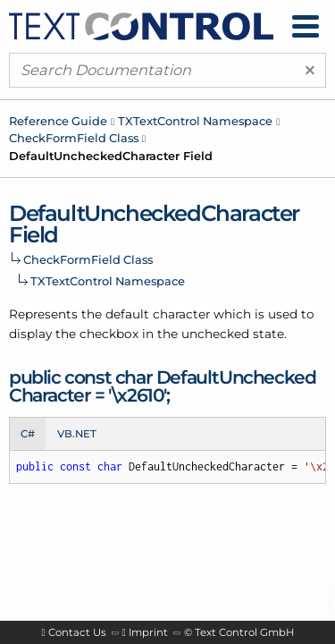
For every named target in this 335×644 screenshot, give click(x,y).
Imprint (148, 632)
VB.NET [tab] (77, 434)
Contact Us (77, 632)
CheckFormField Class (74, 138)
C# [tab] (28, 434)
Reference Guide (58, 121)
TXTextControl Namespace (195, 121)
